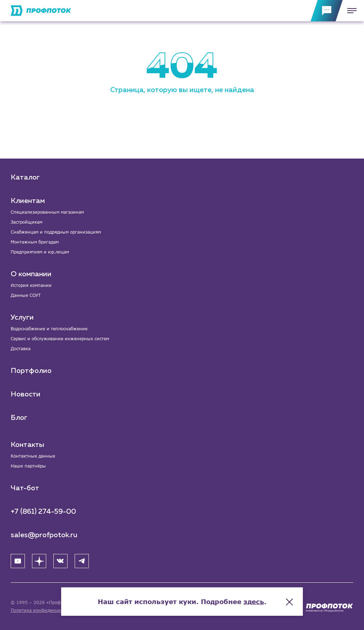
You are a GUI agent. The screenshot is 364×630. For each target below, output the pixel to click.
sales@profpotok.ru (44, 535)
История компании (31, 285)
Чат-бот (25, 488)
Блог (19, 418)
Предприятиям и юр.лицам (40, 252)
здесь (254, 602)
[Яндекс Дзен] (39, 561)
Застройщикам (26, 222)
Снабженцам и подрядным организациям (56, 232)
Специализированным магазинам (47, 212)
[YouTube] (18, 561)
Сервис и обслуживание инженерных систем (60, 339)
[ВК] (60, 561)
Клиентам (28, 201)
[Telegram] (82, 561)
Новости (26, 394)
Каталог (25, 177)
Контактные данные (33, 456)
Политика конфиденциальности (46, 610)
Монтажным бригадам (35, 242)
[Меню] (350, 11)
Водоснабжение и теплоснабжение (49, 329)
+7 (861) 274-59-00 (43, 512)
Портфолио (31, 371)
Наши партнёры (28, 466)
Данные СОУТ (26, 295)
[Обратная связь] (327, 11)
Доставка (21, 349)
